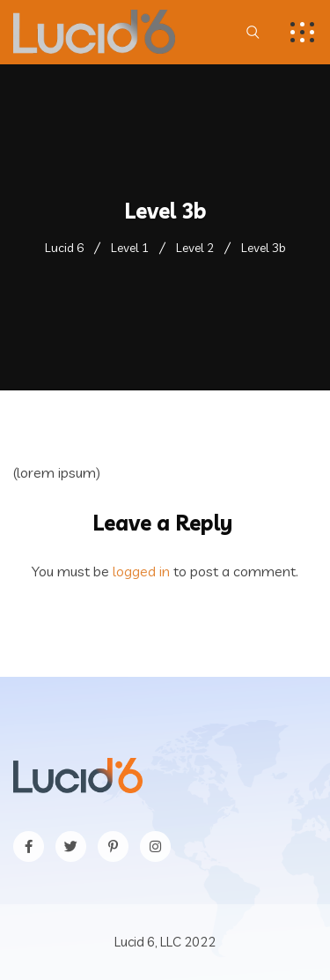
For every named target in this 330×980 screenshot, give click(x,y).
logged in (141, 571)
